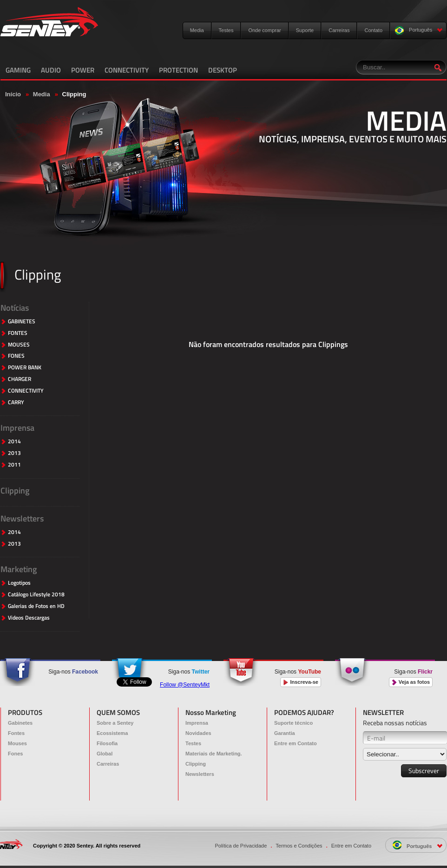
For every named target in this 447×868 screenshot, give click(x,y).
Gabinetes (20, 723)
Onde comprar (264, 30)
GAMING (18, 70)
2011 (14, 465)
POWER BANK (25, 368)
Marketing (19, 569)
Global (105, 754)
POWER (83, 70)
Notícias (15, 308)
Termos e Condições (299, 846)
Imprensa (17, 428)
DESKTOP (223, 70)
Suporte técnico (293, 723)
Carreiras (339, 30)
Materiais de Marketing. (214, 754)
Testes (226, 30)
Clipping (15, 491)
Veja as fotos (411, 682)
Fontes (16, 733)
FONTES (18, 333)
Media (197, 30)
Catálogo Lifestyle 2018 (36, 595)
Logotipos (19, 583)
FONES (16, 356)
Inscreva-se (301, 682)
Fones (15, 754)
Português (419, 30)
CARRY (16, 403)
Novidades (198, 733)
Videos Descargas (29, 618)
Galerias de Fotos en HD (36, 606)
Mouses (17, 743)
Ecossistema (112, 733)
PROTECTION (178, 70)
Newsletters (22, 518)
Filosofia (107, 743)
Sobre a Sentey (115, 723)
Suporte (305, 30)
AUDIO (51, 70)
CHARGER (20, 379)
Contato (373, 30)
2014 (14, 442)
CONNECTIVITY (127, 70)
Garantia (285, 733)
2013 (14, 453)
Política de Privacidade (241, 846)
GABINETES (22, 322)
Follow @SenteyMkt (185, 685)
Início (13, 94)
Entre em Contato (296, 743)
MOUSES (19, 345)
